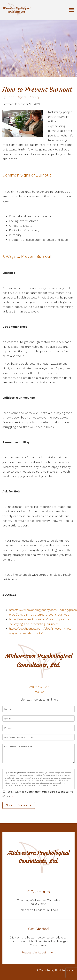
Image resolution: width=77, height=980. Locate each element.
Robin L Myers (16, 97)
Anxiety (34, 97)
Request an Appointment (38, 953)
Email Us (39, 692)
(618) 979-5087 (39, 687)
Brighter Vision (65, 970)
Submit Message (19, 805)
